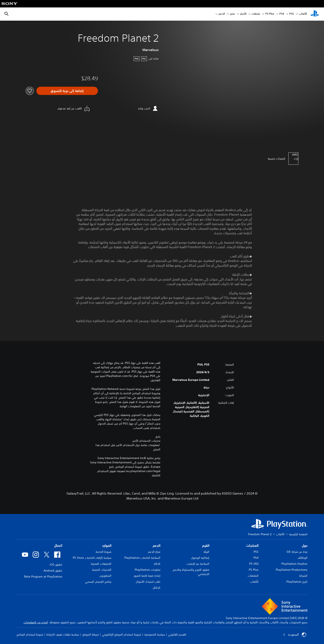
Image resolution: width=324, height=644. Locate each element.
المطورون (105, 576)
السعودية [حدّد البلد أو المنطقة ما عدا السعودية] (295, 635)
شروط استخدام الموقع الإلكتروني (122, 635)
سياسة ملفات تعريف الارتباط (63, 635)
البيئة (206, 552)
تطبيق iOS (56, 565)
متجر (232, 14)
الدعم (222, 14)
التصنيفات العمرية (101, 564)
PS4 (282, 14)
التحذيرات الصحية (102, 570)
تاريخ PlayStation (297, 582)
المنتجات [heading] (252, 546)
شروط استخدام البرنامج (30, 635)
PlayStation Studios (294, 564)
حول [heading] (305, 546)
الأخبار (243, 14)
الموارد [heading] (107, 546)
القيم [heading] (206, 546)
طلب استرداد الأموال (148, 582)
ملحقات (256, 14)
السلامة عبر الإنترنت (198, 564)
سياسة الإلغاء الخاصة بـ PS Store (92, 558)
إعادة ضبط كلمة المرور (147, 576)
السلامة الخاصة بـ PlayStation (142, 558)
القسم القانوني (177, 635)
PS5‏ (292, 14)
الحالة (157, 564)
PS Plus (270, 14)
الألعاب (303, 14)
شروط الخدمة (104, 552)
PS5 (256, 552)
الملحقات (253, 576)
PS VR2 (254, 564)
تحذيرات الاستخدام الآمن (146, 441)
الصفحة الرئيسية (298, 534)
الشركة (303, 576)
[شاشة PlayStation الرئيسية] (315, 14)
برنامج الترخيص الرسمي (98, 582)
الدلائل (157, 588)
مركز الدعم (154, 552)
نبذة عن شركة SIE (297, 552)
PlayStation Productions (292, 570)
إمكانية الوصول (200, 558)
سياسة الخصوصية (155, 635)
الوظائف (303, 558)
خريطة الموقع (91, 635)
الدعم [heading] (157, 546)
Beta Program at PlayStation (43, 577)
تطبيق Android (53, 571)
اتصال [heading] (58, 546)
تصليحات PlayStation (148, 570)
